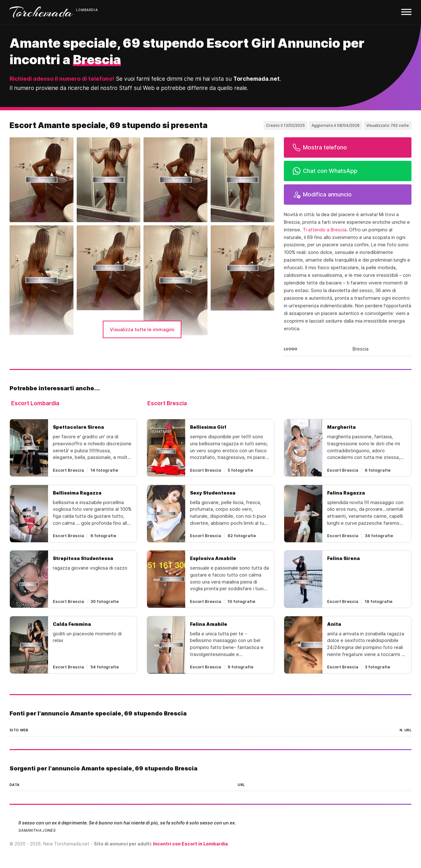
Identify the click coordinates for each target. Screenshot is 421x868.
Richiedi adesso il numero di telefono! (62, 79)
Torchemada (41, 12)
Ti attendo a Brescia (325, 230)
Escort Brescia (167, 403)
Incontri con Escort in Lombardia (190, 844)
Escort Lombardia (35, 403)
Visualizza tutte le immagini (142, 329)
